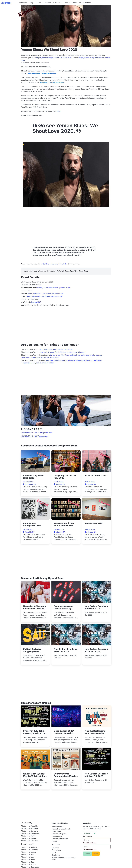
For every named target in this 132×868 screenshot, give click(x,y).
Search (38, 3)
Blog (31, 3)
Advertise (47, 3)
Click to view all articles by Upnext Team (37, 433)
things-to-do (55, 355)
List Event (87, 3)
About (67, 3)
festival (89, 360)
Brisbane (81, 352)
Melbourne (64, 352)
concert (62, 360)
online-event (86, 355)
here (59, 111)
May (46, 349)
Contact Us (76, 3)
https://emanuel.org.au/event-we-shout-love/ (54, 58)
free (51, 360)
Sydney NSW (36, 302)
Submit (87, 854)
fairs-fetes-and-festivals (70, 355)
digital (56, 360)
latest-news (55, 357)
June (50, 349)
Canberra (73, 352)
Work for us (58, 3)
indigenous (25, 363)
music (39, 363)
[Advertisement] (9, 18)
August (60, 349)
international (81, 360)
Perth (57, 352)
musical (45, 363)
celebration (97, 360)
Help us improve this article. (55, 264)
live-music (45, 357)
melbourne (71, 360)
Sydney (51, 352)
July (55, 349)
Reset (96, 854)
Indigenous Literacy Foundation (52, 82)
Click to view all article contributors (35, 437)
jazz (47, 360)
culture (52, 363)
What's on (23, 3)
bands (33, 363)
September (68, 349)
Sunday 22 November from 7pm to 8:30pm (54, 288)
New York (44, 352)
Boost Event (84, 271)
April (42, 349)
